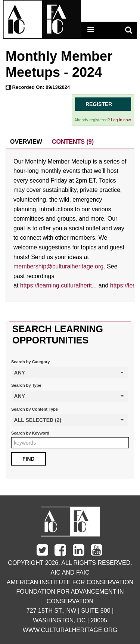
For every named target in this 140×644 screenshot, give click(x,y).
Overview (26, 142)
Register (99, 104)
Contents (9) (73, 142)
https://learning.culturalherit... (58, 285)
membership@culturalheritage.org (58, 266)
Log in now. (121, 120)
